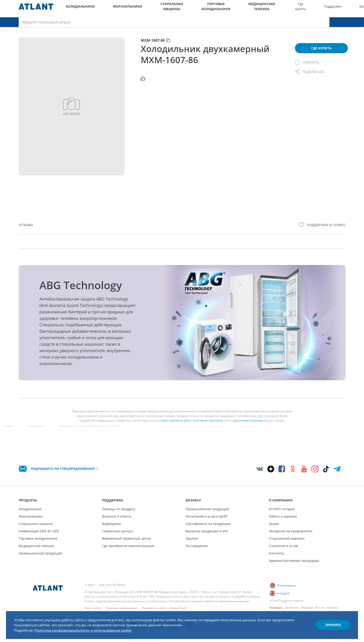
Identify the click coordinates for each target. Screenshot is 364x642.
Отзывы (26, 229)
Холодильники (77, 9)
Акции (274, 524)
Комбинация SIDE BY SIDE (39, 531)
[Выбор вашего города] (323, 9)
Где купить (242, 9)
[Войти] (347, 9)
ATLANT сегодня (282, 509)
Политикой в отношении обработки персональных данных (209, 601)
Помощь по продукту (119, 509)
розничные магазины (248, 425)
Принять (329, 622)
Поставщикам (197, 546)
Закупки (192, 538)
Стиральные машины (146, 9)
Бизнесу (285, 9)
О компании (306, 9)
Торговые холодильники (179, 9)
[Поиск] (359, 9)
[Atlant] (36, 9)
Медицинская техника (214, 9)
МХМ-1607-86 (153, 45)
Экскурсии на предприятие (291, 531)
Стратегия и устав (283, 546)
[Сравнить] (307, 67)
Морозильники (113, 9)
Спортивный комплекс (287, 538)
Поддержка (263, 9)
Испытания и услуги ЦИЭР (207, 516)
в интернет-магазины (208, 425)
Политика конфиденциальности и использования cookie (92, 628)
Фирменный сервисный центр (126, 538)
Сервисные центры (118, 531)
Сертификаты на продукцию (208, 524)
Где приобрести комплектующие (128, 546)
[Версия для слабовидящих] (335, 9)
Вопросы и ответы (117, 516)
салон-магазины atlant (176, 425)
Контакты (277, 553)
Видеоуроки (111, 524)
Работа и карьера (283, 516)
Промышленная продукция (40, 553)
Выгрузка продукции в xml (207, 531)
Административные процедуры (294, 561)
